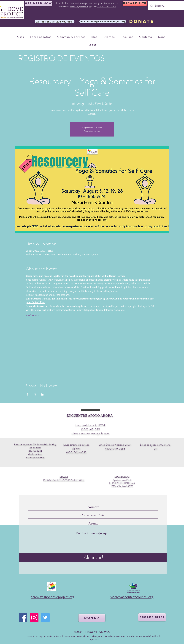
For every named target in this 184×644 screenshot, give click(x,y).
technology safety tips (80, 7)
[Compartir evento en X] (35, 394)
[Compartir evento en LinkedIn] (43, 394)
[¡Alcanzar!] (93, 557)
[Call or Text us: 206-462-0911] (55, 21)
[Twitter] (45, 618)
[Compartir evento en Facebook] (27, 394)
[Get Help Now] (39, 3)
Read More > (33, 315)
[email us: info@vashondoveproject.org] (103, 21)
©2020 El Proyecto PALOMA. (92, 632)
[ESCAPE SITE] (135, 3)
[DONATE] (142, 21)
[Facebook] (23, 618)
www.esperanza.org (35, 457)
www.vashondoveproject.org (53, 597)
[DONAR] (92, 618)
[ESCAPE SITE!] (152, 617)
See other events (92, 131)
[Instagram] (34, 618)
